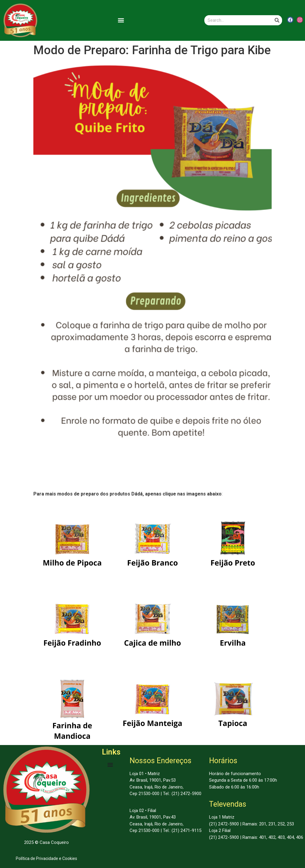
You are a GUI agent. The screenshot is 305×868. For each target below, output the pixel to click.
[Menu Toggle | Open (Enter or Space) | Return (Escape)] (110, 765)
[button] (121, 20)
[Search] (277, 20)
